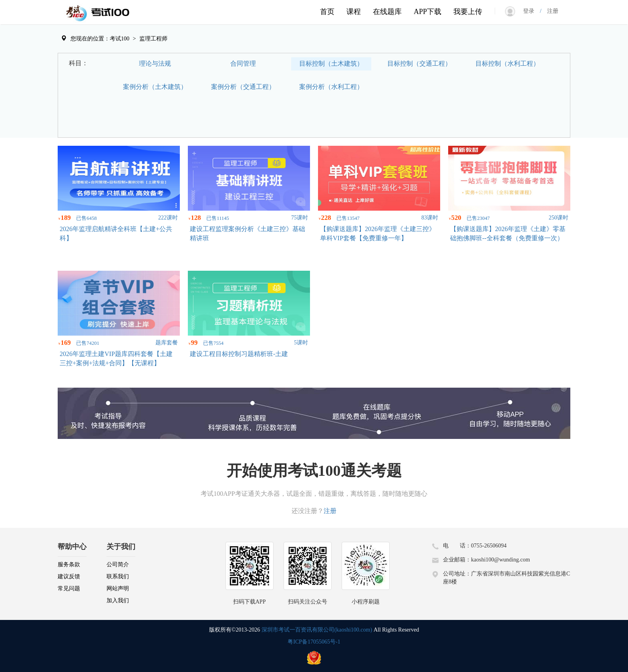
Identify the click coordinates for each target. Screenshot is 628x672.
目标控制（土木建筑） (331, 63)
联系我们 (118, 576)
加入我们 (118, 601)
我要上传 (468, 12)
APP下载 (428, 12)
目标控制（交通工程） (419, 63)
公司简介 (118, 564)
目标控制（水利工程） (507, 63)
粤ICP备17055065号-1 (314, 642)
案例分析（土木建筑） (155, 87)
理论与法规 (155, 63)
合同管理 (243, 63)
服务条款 (69, 564)
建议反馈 (69, 576)
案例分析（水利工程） (331, 87)
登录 (531, 11)
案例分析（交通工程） (243, 87)
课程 (354, 12)
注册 (550, 11)
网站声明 (118, 589)
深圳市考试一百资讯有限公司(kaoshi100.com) (317, 630)
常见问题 (69, 589)
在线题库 (387, 12)
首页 (327, 12)
